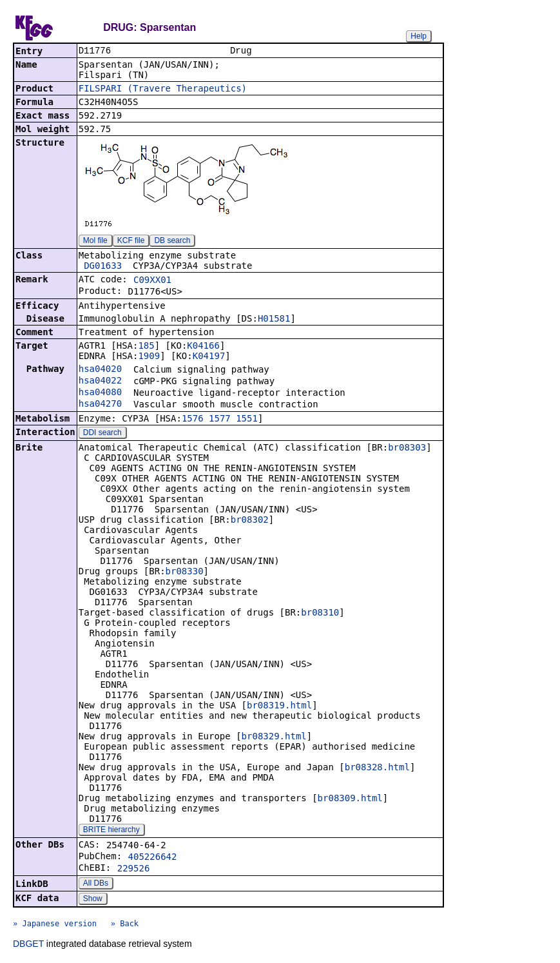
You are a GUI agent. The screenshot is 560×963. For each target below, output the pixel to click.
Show (93, 900)
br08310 (320, 614)
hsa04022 (100, 382)
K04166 (203, 347)
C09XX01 (152, 281)
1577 (220, 420)
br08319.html (279, 706)
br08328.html (377, 768)
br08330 (185, 572)
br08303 (407, 449)
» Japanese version (55, 925)
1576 (193, 420)
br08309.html (350, 799)
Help (419, 36)
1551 (247, 420)
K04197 (209, 357)
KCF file (131, 242)
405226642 (153, 858)
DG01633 (103, 267)
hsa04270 (100, 405)
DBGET (28, 945)
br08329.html (274, 737)
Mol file (95, 242)
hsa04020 (100, 370)
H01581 (274, 320)
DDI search (102, 434)
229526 (134, 870)
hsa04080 (100, 393)
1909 (149, 357)
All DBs (96, 884)
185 (146, 347)
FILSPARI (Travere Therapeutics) (163, 90)
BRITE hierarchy (111, 831)
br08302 (250, 521)
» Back (125, 925)
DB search (172, 242)
